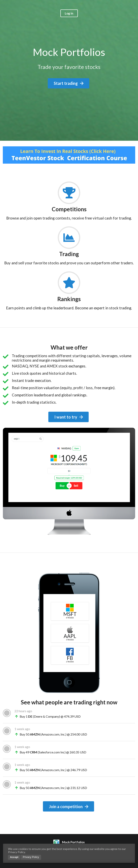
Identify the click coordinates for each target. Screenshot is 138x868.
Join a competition (69, 806)
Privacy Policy (31, 857)
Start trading (69, 83)
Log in (69, 13)
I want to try (69, 417)
